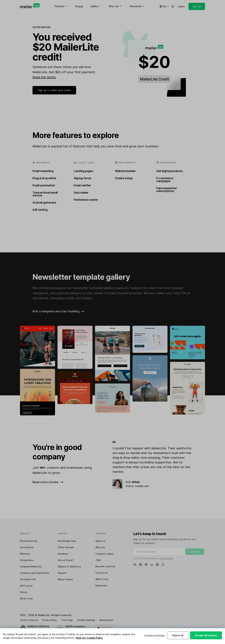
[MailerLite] (30, 6)
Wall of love (102, 579)
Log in (181, 6)
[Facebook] (135, 565)
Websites (25, 554)
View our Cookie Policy (89, 638)
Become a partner (105, 566)
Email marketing (29, 541)
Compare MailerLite (31, 567)
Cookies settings (155, 635)
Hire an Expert (66, 560)
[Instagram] (157, 565)
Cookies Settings (86, 620)
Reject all (178, 635)
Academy (63, 554)
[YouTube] (146, 565)
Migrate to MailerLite (69, 567)
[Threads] (163, 565)
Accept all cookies (206, 635)
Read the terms (44, 77)
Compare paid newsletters (35, 573)
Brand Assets (106, 620)
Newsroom (101, 586)
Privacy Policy (166, 558)
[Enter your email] (169, 552)
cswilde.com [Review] (142, 486)
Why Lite (100, 547)
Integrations (27, 560)
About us (100, 541)
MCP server (26, 586)
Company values (105, 554)
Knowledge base (67, 541)
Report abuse (65, 579)
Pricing (79, 6)
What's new (26, 599)
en (164, 6)
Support (62, 573)
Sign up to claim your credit (54, 90)
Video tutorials (66, 547)
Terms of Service (29, 620)
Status (24, 592)
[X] (140, 565)
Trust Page (67, 620)
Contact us (102, 573)
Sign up (197, 6)
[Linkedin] (152, 565)
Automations (27, 547)
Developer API (28, 579)
